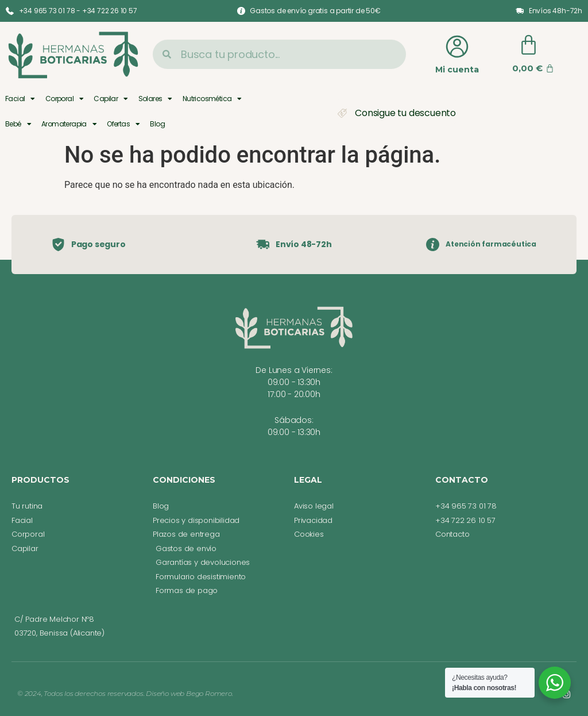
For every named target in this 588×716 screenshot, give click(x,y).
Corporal (65, 99)
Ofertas (123, 124)
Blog (157, 124)
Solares (155, 99)
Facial (20, 99)
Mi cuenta (457, 70)
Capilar (111, 99)
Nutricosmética (212, 99)
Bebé (18, 124)
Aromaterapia (69, 124)
